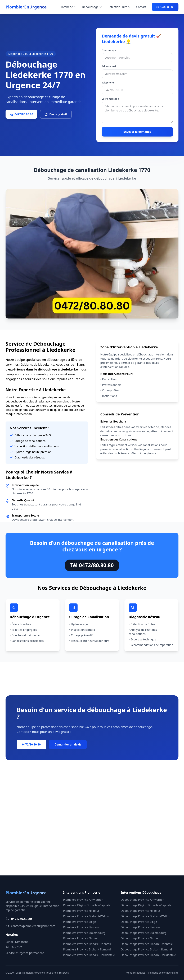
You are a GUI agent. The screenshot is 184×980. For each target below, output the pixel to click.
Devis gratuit (56, 114)
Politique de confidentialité (163, 973)
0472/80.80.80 (165, 7)
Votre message (110, 99)
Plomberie (68, 7)
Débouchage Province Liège (139, 922)
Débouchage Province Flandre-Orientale (147, 944)
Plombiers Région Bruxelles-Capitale (87, 905)
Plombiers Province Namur (81, 938)
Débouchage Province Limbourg (142, 927)
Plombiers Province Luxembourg (84, 933)
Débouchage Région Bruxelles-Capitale (146, 905)
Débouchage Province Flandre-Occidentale (148, 955)
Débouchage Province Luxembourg (144, 933)
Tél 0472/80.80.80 (92, 565)
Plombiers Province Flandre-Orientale (87, 944)
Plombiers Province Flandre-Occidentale (89, 955)
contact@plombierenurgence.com (30, 926)
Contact (141, 7)
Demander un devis (68, 744)
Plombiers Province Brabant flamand (87, 949)
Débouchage (92, 7)
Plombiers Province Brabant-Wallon (86, 916)
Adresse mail (109, 66)
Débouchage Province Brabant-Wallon (145, 916)
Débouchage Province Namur (140, 938)
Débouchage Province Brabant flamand (146, 949)
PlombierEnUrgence (26, 7)
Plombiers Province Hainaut (81, 911)
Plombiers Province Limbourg (82, 927)
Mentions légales (136, 973)
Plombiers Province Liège (80, 922)
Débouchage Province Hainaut (141, 911)
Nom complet (110, 50)
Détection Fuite (119, 7)
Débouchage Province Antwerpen (143, 900)
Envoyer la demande (137, 132)
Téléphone (108, 83)
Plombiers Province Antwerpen (83, 900)
